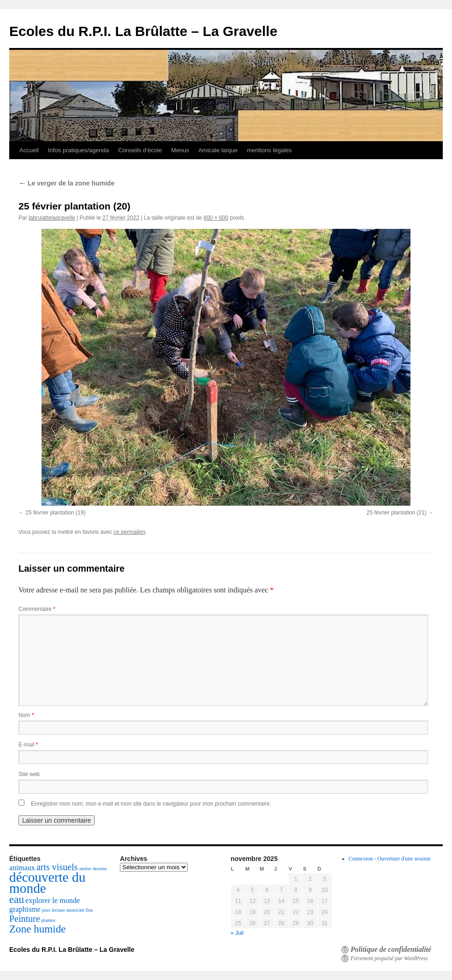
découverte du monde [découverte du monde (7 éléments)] (47, 883)
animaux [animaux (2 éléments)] (22, 868)
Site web (29, 774)
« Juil (237, 933)
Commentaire (37, 609)
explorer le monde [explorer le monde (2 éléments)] (53, 901)
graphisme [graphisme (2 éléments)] (25, 909)
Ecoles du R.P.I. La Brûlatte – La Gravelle (143, 31)
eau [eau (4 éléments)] (17, 899)
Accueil (29, 150)
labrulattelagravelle (52, 218)
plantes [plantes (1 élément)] (48, 920)
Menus (180, 150)
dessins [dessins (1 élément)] (100, 869)
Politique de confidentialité (391, 950)
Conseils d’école (140, 150)
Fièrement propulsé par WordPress (389, 958)
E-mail (28, 745)
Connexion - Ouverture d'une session (390, 859)
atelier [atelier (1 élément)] (85, 869)
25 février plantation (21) (397, 513)
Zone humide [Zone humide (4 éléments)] (38, 929)
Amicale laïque (218, 150)
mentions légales (269, 150)
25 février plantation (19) (55, 513)
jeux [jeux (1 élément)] (46, 910)
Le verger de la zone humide (66, 183)
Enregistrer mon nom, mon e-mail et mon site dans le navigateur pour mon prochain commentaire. (151, 804)
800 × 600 (216, 218)
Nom (26, 715)
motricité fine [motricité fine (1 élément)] (80, 910)
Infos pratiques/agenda (78, 150)
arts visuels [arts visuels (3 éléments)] (57, 867)
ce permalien (129, 532)
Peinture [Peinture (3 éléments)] (25, 919)
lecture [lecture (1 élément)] (58, 910)
